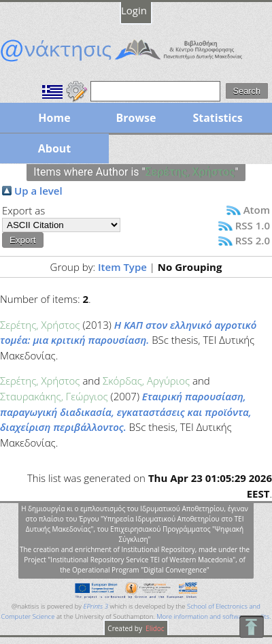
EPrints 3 (96, 606)
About (55, 148)
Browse (136, 118)
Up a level (38, 191)
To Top (251, 627)
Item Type (122, 267)
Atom (257, 210)
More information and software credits (213, 616)
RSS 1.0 (253, 225)
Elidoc (154, 628)
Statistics (217, 118)
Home (54, 118)
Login (134, 10)
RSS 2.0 (253, 240)
